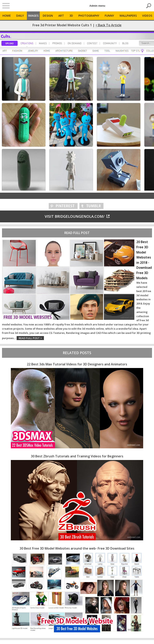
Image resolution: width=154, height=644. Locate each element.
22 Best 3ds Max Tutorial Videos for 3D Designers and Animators (77, 364)
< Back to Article (108, 25)
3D (71, 16)
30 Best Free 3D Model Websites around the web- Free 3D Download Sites (77, 548)
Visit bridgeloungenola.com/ (77, 216)
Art (61, 16)
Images (33, 16)
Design (48, 16)
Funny (109, 16)
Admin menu (97, 6)
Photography (89, 16)
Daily (20, 16)
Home (7, 16)
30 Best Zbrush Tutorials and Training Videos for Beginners (77, 456)
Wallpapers (128, 16)
